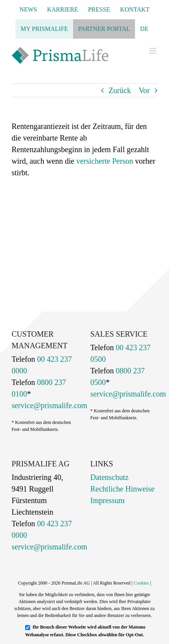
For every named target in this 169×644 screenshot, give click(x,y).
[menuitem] (144, 29)
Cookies (141, 583)
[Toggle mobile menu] (153, 51)
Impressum (108, 500)
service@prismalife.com (50, 405)
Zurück (120, 90)
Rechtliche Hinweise (123, 489)
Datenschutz (110, 477)
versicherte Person (105, 161)
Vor (144, 90)
